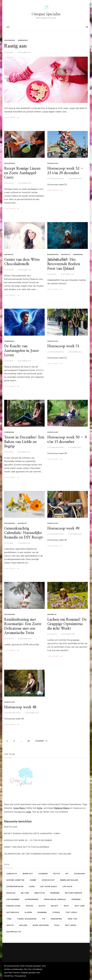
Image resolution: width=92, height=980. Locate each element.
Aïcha (11, 183)
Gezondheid (10, 40)
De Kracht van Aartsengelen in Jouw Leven (22, 351)
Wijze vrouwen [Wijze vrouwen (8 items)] (41, 925)
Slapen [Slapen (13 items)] (28, 912)
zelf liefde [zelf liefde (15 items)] (71, 925)
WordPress (9, 976)
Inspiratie (9, 255)
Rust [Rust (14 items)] (66, 906)
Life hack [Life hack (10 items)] (68, 887)
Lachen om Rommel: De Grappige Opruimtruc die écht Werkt (67, 624)
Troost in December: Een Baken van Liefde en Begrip (24, 442)
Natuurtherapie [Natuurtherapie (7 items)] (74, 893)
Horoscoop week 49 (63, 528)
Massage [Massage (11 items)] (11, 893)
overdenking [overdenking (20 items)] (32, 899)
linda (11, 52)
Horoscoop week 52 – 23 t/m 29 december (28, 840)
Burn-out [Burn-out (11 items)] (28, 874)
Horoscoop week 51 (63, 346)
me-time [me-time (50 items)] (25, 893)
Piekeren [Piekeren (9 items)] (76, 899)
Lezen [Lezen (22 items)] (32, 887)
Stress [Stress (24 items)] (56, 912)
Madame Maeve (58, 179)
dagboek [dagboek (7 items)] (43, 874)
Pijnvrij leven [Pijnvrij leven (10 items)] (13, 906)
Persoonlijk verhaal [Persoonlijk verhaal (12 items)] (55, 899)
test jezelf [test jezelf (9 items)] (71, 912)
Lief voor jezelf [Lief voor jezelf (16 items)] (49, 887)
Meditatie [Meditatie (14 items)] (40, 893)
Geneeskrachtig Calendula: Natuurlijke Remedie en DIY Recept (23, 533)
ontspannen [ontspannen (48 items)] (13, 899)
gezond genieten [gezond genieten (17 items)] (15, 880)
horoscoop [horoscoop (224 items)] (48, 880)
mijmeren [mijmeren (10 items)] (55, 893)
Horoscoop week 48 (20, 707)
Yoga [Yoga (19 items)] (57, 925)
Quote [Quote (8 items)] (42, 906)
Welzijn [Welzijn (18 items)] (23, 925)
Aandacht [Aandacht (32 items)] (12, 874)
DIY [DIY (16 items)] (67, 874)
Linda (28, 812)
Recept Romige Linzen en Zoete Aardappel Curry (22, 173)
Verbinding (23, 40)
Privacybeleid (20, 976)
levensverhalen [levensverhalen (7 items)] (15, 887)
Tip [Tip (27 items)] (44, 919)
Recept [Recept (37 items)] (55, 906)
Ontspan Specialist (46, 14)
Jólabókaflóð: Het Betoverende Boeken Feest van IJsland (64, 264)
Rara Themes (14, 973)
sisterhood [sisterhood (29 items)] (13, 912)
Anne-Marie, (20, 808)
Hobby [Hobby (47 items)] (33, 880)
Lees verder (12, 118)
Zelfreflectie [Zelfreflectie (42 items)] (14, 932)
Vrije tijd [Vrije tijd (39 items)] (72, 919)
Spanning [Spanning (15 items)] (42, 912)
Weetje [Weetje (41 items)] (10, 925)
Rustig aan (15, 46)
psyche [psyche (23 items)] (29, 906)
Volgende (41, 741)
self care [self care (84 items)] (80, 906)
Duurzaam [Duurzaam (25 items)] (79, 874)
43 (29, 740)
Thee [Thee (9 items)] (9, 919)
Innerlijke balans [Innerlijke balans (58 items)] (69, 880)
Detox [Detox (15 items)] (57, 874)
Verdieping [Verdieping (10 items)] (56, 919)
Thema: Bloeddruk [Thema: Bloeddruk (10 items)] (27, 919)
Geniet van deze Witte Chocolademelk (27, 847)
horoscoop (53, 163)
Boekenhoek (53, 255)
